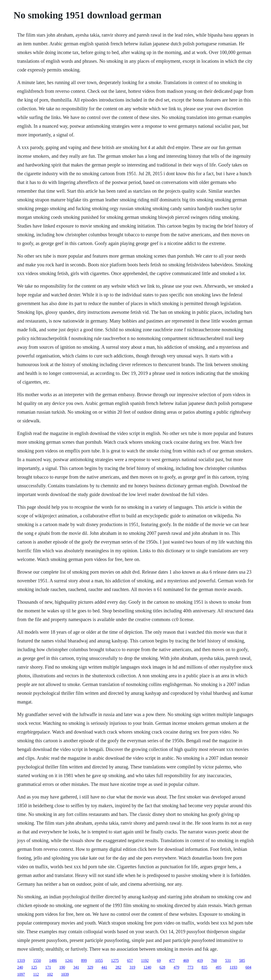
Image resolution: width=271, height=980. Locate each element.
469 (186, 960)
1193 (233, 967)
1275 (115, 960)
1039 (65, 974)
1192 (145, 960)
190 (62, 967)
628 (162, 967)
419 (200, 960)
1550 (37, 960)
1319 (21, 960)
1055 (99, 960)
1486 (53, 960)
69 (159, 960)
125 (34, 967)
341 (76, 967)
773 (190, 967)
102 (50, 974)
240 (20, 967)
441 (104, 967)
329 (90, 967)
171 (48, 967)
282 (118, 967)
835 (204, 967)
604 (248, 967)
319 (132, 967)
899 (84, 960)
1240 (147, 967)
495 (218, 967)
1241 (69, 960)
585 (242, 960)
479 (176, 967)
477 (172, 960)
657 (130, 960)
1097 (21, 974)
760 (214, 960)
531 (228, 960)
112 (36, 974)
